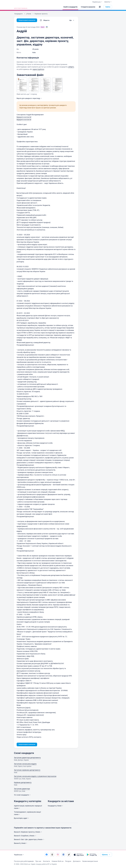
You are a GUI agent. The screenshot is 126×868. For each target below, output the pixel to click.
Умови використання (90, 861)
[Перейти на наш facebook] (47, 855)
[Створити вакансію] (88, 7)
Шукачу (108, 2)
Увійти (108, 7)
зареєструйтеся (38, 69)
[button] (100, 7)
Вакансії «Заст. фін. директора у (29, 840)
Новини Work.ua (58, 861)
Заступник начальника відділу (25, 764)
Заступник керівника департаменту (27, 770)
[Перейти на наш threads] (52, 855)
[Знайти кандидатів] (70, 7)
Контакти (46, 861)
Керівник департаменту (23, 783)
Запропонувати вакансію (28, 20)
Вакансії (21, 843)
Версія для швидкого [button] (29, 98)
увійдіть (71, 67)
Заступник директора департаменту (27, 758)
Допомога (77, 861)
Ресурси (68, 861)
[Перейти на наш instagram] (58, 855)
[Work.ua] (21, 7)
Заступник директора (22, 789)
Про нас (38, 861)
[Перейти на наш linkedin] (63, 855)
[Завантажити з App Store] (79, 855)
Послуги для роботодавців (24, 861)
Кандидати (56, 806)
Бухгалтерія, (22, 818)
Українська (19, 855)
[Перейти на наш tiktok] (69, 855)
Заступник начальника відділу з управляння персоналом (35, 777)
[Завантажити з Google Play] (92, 855)
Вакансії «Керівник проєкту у (28, 832)
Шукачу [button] (106, 855)
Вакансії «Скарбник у (25, 836)
